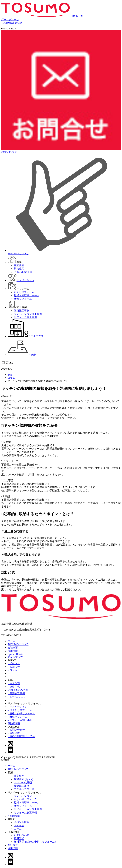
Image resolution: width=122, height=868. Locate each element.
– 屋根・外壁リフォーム (21, 713)
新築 (10, 680)
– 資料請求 (14, 733)
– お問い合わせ (16, 730)
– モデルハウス (16, 697)
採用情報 (13, 651)
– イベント (14, 663)
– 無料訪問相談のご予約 (21, 736)
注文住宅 (19, 776)
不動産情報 (14, 723)
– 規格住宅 (14, 687)
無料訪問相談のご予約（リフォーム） (36, 842)
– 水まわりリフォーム (20, 710)
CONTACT (14, 727)
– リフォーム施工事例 (20, 720)
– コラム (12, 670)
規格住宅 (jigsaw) (24, 779)
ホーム (11, 641)
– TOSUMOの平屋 (18, 690)
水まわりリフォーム (25, 799)
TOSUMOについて (18, 644)
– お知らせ (14, 667)
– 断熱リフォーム (17, 717)
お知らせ (19, 825)
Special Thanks (15, 654)
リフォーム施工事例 (25, 813)
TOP (10, 375)
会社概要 (13, 648)
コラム (11, 378)
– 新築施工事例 (16, 693)
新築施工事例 (22, 786)
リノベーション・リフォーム (24, 703)
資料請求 (19, 838)
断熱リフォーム (23, 806)
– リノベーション (17, 707)
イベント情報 (22, 822)
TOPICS (12, 660)
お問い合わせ (22, 835)
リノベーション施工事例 (28, 809)
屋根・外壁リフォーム (27, 803)
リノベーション (23, 796)
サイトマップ (15, 657)
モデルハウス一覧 (24, 789)
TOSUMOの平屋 (23, 783)
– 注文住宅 (14, 683)
